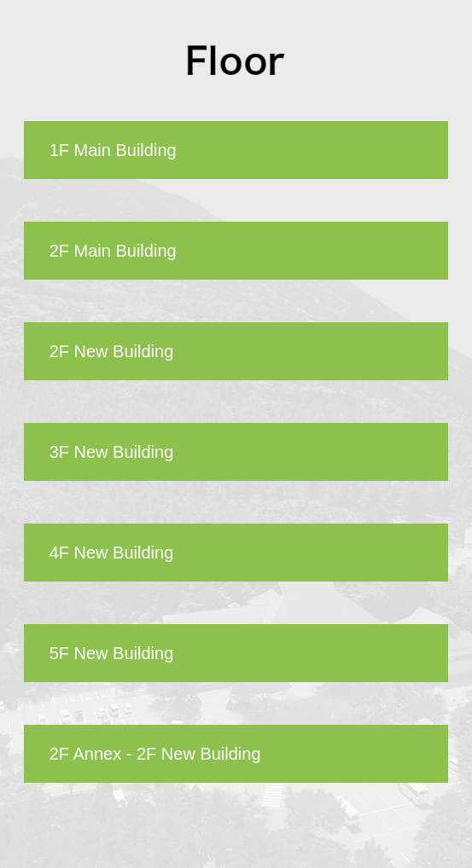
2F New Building (112, 351)
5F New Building (112, 653)
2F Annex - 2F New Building (155, 754)
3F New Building (112, 452)
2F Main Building (113, 251)
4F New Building (112, 553)
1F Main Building (113, 150)
